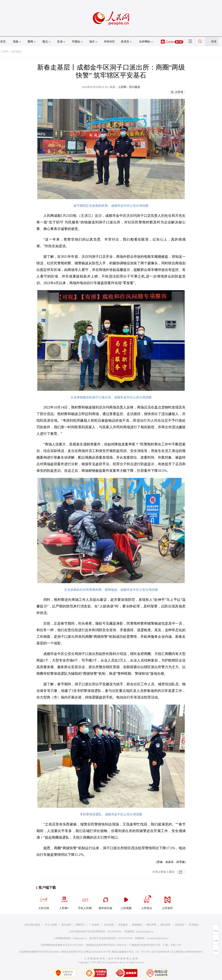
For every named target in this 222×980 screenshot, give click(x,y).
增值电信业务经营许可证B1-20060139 (106, 945)
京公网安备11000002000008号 (187, 952)
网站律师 (165, 925)
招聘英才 (80, 925)
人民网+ (64, 902)
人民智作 (167, 902)
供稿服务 (123, 925)
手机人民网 (85, 902)
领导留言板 (105, 902)
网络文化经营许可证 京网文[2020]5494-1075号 (86, 952)
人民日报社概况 (32, 925)
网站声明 (151, 925)
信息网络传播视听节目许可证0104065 (39, 952)
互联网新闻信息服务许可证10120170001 (62, 945)
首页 (3, 42)
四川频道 (16, 52)
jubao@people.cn (145, 932)
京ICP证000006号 (160, 952)
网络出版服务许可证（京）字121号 (131, 952)
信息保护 (180, 925)
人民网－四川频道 (129, 87)
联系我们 (194, 925)
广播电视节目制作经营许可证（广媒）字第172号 (155, 945)
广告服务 (95, 925)
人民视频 (126, 902)
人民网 (4, 52)
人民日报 (44, 902)
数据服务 (137, 925)
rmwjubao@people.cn (158, 938)
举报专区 (109, 42)
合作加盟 (109, 925)
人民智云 (147, 902)
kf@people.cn (80, 938)
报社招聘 (66, 925)
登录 (214, 42)
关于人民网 (51, 925)
